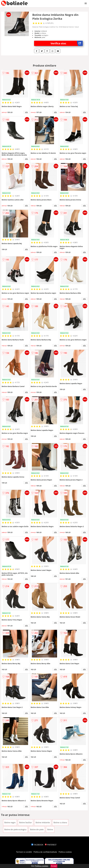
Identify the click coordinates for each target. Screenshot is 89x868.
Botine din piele (37, 829)
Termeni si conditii (24, 852)
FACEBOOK (37, 845)
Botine (50, 829)
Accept (54, 866)
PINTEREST (51, 845)
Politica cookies (65, 852)
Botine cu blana (60, 823)
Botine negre (10, 823)
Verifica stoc (67, 43)
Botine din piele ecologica (15, 829)
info (26, 112)
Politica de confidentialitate (45, 852)
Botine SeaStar (26, 823)
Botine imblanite (43, 823)
